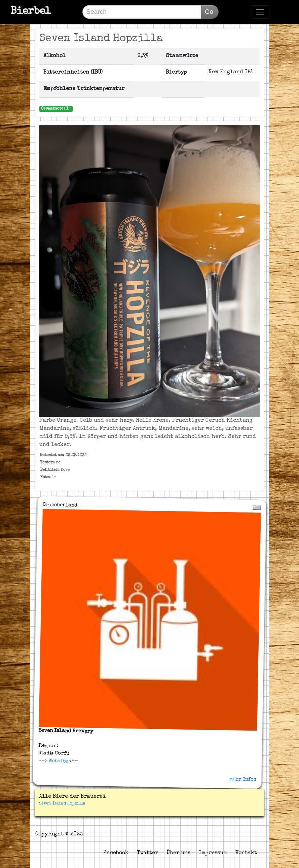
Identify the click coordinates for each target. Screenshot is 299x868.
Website (58, 761)
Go (209, 12)
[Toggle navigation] (260, 12)
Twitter (147, 853)
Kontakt (246, 853)
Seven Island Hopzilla (62, 804)
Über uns (178, 853)
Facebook (116, 853)
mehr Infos (243, 779)
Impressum (213, 853)
